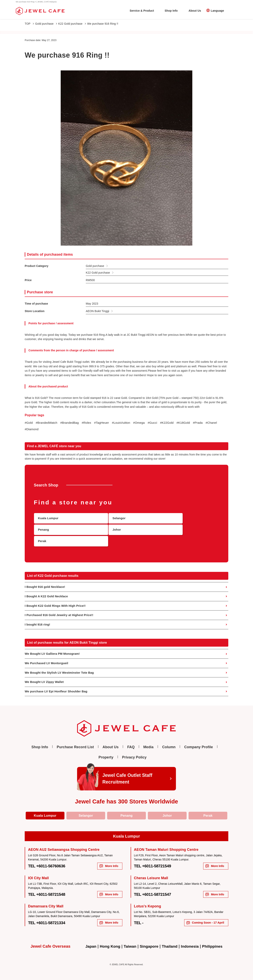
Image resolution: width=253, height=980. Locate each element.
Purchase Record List (75, 743)
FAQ (131, 743)
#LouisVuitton (126, 423)
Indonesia (191, 945)
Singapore (149, 945)
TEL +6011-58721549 (155, 863)
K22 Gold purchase (72, 24)
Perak (208, 812)
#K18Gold (191, 423)
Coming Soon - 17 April (202, 921)
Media (148, 743)
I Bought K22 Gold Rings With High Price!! (57, 599)
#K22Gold (174, 423)
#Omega (145, 423)
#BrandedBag (72, 423)
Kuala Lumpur (45, 812)
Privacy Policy (134, 753)
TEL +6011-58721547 (155, 892)
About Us (195, 11)
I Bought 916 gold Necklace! (46, 580)
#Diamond (47, 430)
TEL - (139, 921)
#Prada (207, 423)
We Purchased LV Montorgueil (48, 658)
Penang (126, 812)
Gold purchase (46, 24)
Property (106, 753)
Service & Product (142, 11)
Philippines (215, 945)
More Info (107, 863)
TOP (29, 24)
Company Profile (199, 743)
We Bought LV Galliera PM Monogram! (54, 648)
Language (217, 11)
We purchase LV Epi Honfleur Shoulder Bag (58, 687)
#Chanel (31, 430)
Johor (167, 812)
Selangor (86, 812)
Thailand (170, 945)
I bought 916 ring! (38, 619)
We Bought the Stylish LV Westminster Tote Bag (61, 668)
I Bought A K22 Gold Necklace (48, 590)
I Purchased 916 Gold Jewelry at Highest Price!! (61, 609)
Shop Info (171, 11)
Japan (88, 945)
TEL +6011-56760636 (49, 863)
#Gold (29, 423)
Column (169, 743)
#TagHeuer (106, 423)
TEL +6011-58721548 (49, 892)
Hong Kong (108, 945)
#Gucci (159, 423)
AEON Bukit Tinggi (97, 311)
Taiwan (129, 945)
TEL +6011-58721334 (49, 921)
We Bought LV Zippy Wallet (45, 677)
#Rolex (90, 423)
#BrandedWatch (48, 423)
